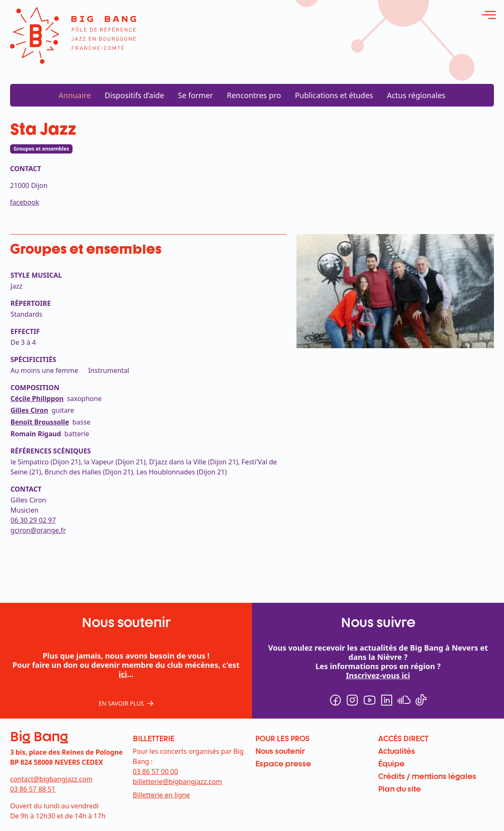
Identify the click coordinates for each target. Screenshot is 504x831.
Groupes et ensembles (41, 149)
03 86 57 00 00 (156, 771)
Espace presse (283, 763)
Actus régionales (416, 95)
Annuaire (75, 95)
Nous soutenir (280, 751)
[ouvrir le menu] (489, 15)
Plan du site (400, 789)
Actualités (397, 751)
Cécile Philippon (37, 399)
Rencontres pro (254, 95)
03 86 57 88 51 (33, 789)
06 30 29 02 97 (33, 520)
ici (123, 674)
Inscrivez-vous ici (378, 675)
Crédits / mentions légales (427, 776)
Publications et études (334, 95)
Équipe (391, 763)
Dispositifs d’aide (135, 95)
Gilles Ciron (29, 410)
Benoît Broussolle (40, 422)
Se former (195, 95)
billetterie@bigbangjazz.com (178, 782)
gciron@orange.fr (38, 530)
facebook (25, 202)
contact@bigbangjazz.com (51, 779)
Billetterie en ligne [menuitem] (161, 795)
